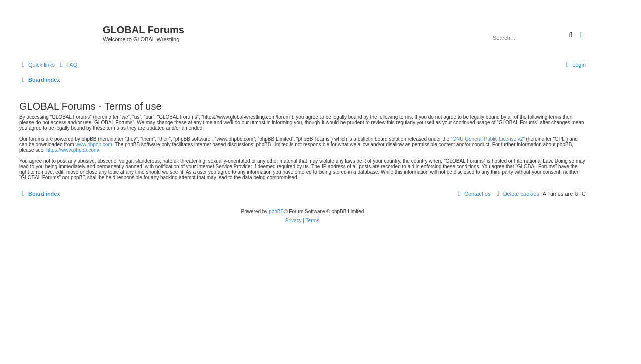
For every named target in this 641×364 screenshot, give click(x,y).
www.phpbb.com (93, 144)
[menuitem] (67, 65)
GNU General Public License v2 (488, 139)
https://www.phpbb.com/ (73, 150)
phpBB (276, 212)
